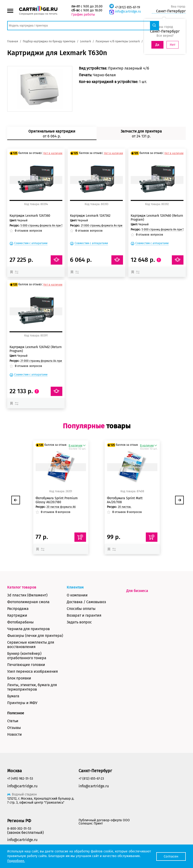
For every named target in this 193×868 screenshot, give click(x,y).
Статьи (13, 721)
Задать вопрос (79, 622)
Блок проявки (19, 678)
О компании (77, 595)
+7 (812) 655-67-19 (127, 7)
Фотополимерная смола (28, 602)
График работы (83, 15)
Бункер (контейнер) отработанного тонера (27, 656)
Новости (15, 734)
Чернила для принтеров (28, 629)
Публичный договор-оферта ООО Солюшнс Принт (104, 822)
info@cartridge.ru (128, 12)
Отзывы (14, 728)
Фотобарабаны (20, 622)
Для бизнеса (137, 591)
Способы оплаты (81, 609)
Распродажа (18, 609)
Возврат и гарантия (84, 615)
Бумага (13, 696)
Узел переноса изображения (33, 671)
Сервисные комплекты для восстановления (31, 645)
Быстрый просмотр (36, 180)
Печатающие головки (26, 665)
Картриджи (17, 615)
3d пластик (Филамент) (27, 595)
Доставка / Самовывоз (86, 602)
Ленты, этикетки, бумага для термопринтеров (32, 687)
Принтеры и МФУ (22, 703)
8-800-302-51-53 (19, 829)
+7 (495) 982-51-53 (20, 779)
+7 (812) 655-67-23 (91, 779)
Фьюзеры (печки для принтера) (35, 636)
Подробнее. (16, 861)
